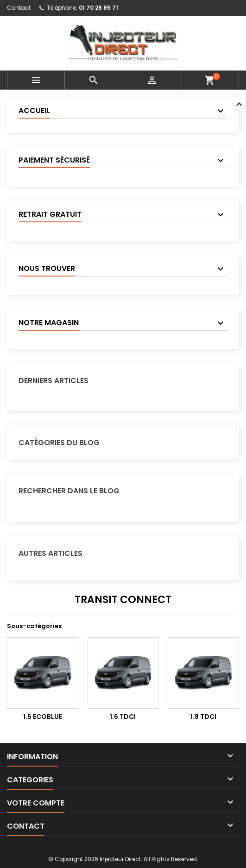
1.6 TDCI (123, 717)
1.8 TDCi (203, 717)
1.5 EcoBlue (43, 717)
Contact (19, 8)
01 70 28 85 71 (98, 8)
